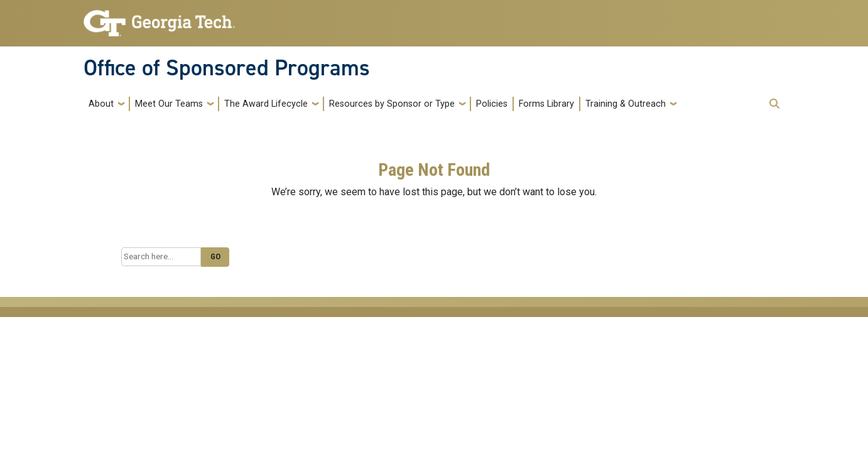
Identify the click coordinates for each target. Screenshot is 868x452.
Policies (492, 104)
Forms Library (546, 104)
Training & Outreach (626, 104)
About (101, 104)
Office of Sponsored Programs (227, 68)
